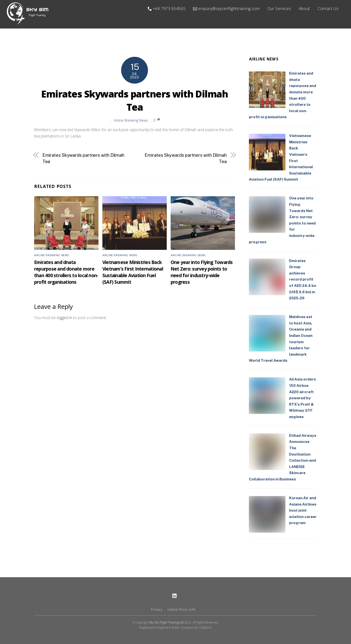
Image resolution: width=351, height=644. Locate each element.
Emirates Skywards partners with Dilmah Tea (134, 101)
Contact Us (328, 9)
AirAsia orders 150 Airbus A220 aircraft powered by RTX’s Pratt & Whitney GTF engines (302, 398)
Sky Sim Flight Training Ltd (166, 622)
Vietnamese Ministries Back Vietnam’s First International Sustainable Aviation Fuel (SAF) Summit (133, 272)
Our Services (279, 9)
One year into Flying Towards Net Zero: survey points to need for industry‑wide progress (202, 272)
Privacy (157, 610)
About (304, 9)
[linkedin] (175, 595)
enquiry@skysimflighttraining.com (226, 9)
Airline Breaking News (131, 120)
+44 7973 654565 (167, 9)
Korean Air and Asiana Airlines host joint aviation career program (303, 511)
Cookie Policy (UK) (182, 610)
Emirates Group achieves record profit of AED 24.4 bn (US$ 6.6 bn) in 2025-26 (303, 279)
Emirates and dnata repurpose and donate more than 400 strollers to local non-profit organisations (66, 272)
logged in (64, 318)
